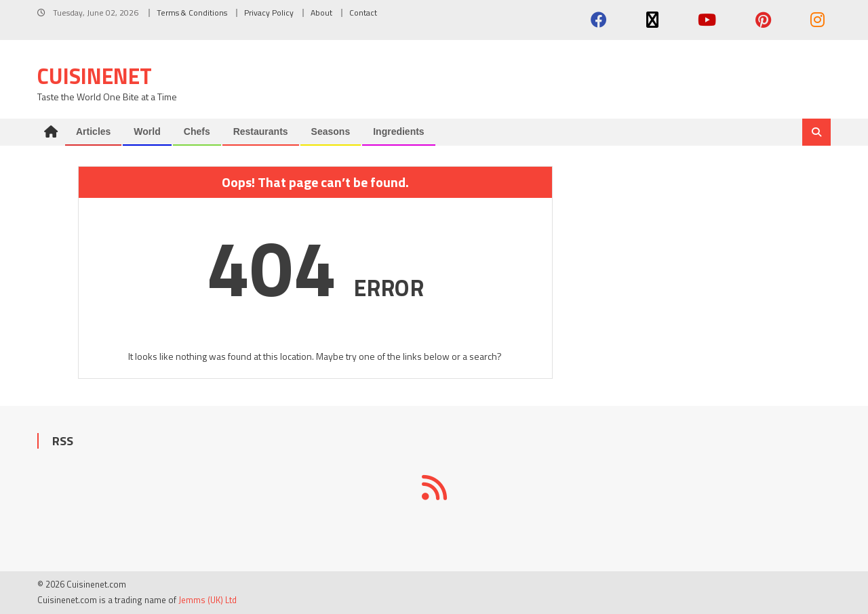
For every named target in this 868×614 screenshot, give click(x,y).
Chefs (197, 131)
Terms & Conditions (192, 13)
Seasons (331, 131)
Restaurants (261, 131)
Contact (363, 13)
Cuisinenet (95, 76)
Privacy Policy (269, 13)
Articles (93, 131)
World (147, 131)
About (321, 13)
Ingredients (398, 131)
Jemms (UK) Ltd (208, 600)
